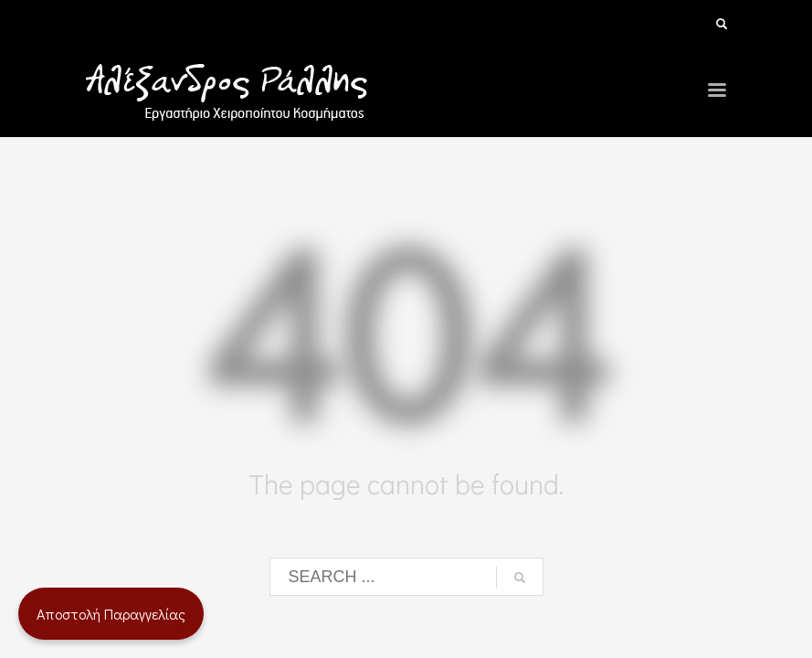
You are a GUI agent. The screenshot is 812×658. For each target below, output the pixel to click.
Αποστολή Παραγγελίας (111, 614)
